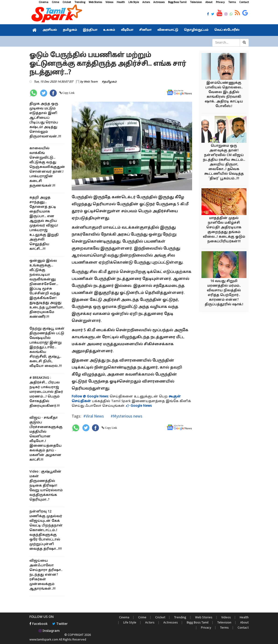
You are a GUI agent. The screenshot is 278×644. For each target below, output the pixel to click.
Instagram (49, 631)
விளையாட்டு (168, 30)
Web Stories (95, 2)
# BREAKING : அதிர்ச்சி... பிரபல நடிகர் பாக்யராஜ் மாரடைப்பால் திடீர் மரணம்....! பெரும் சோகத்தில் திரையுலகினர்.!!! (46, 392)
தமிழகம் (70, 30)
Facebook (39, 624)
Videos (109, 2)
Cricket (67, 2)
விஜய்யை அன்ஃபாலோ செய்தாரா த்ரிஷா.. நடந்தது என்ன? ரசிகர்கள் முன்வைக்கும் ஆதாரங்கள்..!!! (46, 575)
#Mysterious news (126, 416)
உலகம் (109, 30)
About (209, 2)
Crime (55, 2)
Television (196, 2)
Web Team (91, 82)
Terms (232, 2)
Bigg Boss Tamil (177, 2)
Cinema (44, 2)
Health (121, 2)
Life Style (134, 2)
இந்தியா (90, 30)
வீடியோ (127, 30)
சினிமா (145, 30)
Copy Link (68, 93)
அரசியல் (50, 30)
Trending (80, 2)
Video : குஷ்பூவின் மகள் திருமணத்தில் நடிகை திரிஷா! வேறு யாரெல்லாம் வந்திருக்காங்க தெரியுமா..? (46, 486)
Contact (244, 2)
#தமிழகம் (109, 82)
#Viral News (94, 416)
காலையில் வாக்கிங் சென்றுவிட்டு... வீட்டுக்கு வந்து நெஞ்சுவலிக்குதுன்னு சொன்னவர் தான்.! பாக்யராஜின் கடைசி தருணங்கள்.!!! (50, 167)
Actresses (159, 2)
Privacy (220, 2)
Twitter (60, 624)
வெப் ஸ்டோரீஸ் (227, 30)
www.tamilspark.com (44, 639)
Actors (146, 2)
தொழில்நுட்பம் (196, 30)
